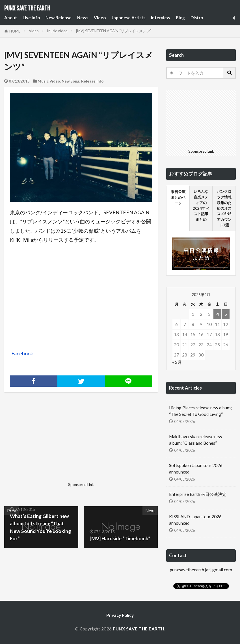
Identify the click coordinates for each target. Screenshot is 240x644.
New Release (59, 18)
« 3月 (177, 362)
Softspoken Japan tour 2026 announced (196, 469)
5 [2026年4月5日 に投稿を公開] (226, 314)
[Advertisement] (42, 445)
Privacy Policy (120, 615)
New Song (71, 81)
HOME (15, 31)
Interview (161, 18)
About (11, 18)
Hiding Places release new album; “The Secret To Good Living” (200, 411)
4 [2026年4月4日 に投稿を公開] (218, 314)
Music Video (57, 31)
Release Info (92, 81)
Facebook (22, 354)
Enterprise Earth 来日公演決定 (198, 494)
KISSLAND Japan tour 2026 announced (195, 520)
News (83, 18)
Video (100, 18)
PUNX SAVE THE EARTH (27, 8)
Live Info (31, 18)
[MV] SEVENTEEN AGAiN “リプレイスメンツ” (114, 31)
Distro (197, 18)
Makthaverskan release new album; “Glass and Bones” (196, 440)
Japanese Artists (128, 18)
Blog (180, 18)
